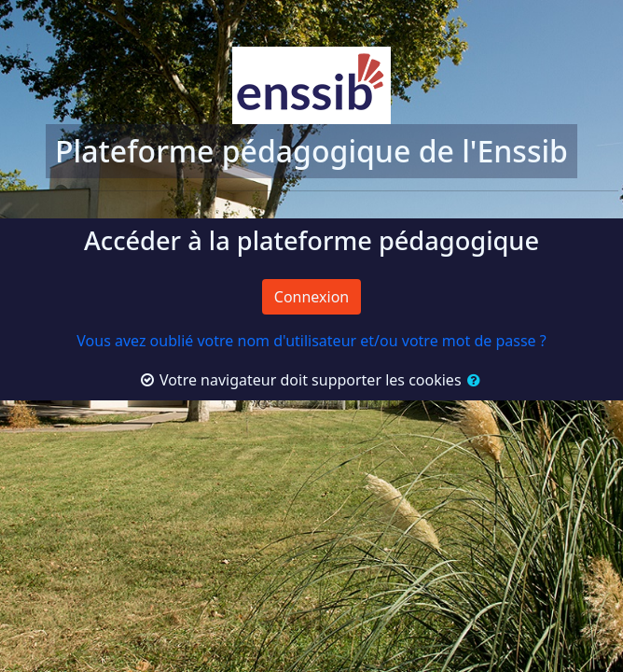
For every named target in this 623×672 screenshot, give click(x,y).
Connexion (311, 297)
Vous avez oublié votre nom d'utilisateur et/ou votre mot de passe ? (311, 341)
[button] (472, 380)
